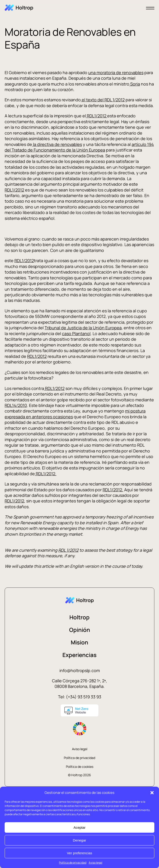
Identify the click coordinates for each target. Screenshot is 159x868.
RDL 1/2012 (68, 550)
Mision (79, 642)
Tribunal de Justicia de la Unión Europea (83, 328)
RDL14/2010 (16, 405)
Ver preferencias (79, 853)
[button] (152, 793)
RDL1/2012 (97, 116)
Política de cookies (80, 767)
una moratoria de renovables (116, 73)
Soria (135, 84)
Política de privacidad (73, 863)
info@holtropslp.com (80, 670)
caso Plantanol (76, 333)
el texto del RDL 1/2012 (103, 100)
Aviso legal (96, 863)
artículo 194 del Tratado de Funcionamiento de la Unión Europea (79, 147)
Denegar (80, 840)
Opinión (80, 630)
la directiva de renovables (57, 144)
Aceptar (80, 827)
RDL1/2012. (46, 474)
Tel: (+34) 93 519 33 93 (80, 697)
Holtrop (79, 617)
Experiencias (79, 655)
